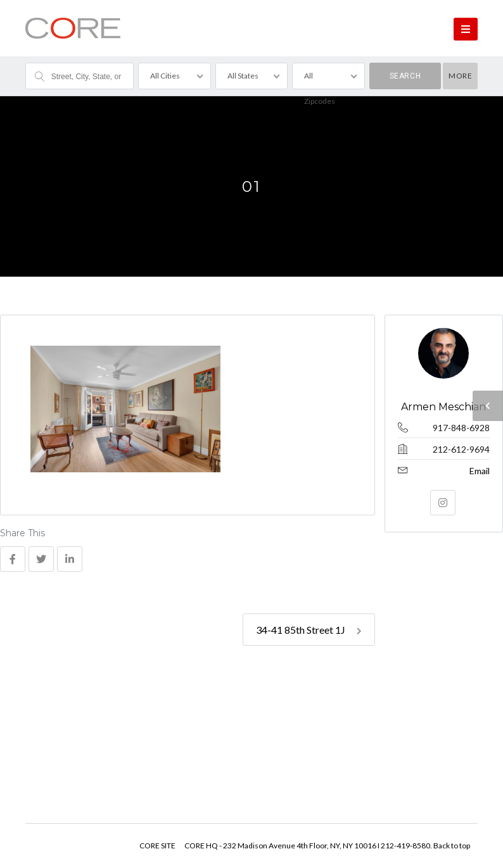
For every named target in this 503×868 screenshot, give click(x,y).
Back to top (452, 846)
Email (480, 471)
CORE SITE (157, 846)
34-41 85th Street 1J (309, 630)
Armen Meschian (444, 407)
